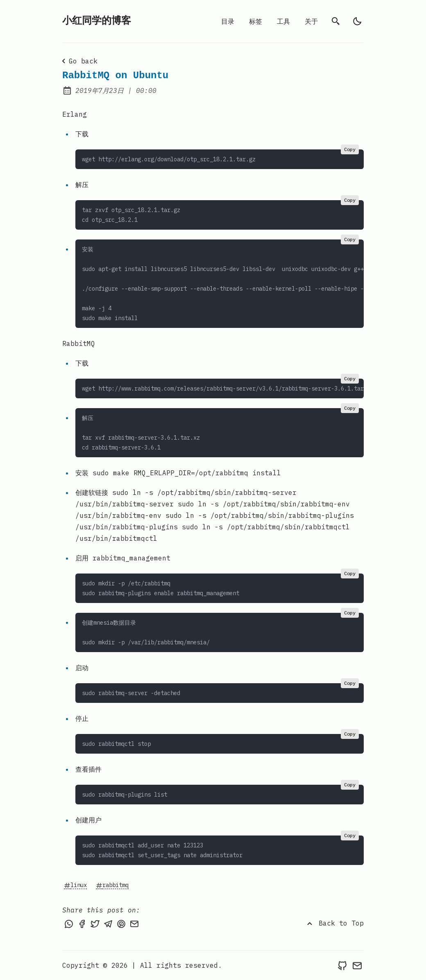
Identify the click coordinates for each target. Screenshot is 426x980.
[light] (357, 21)
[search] (336, 21)
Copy (350, 149)
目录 (228, 21)
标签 (256, 21)
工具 (283, 21)
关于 (311, 21)
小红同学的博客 (97, 21)
